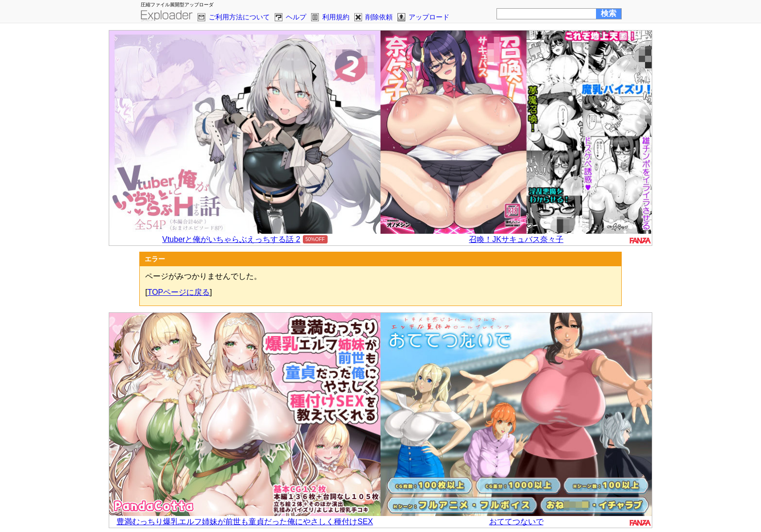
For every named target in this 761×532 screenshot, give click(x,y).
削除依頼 (379, 17)
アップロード (429, 17)
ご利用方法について (239, 17)
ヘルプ (296, 17)
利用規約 (336, 17)
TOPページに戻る (179, 292)
